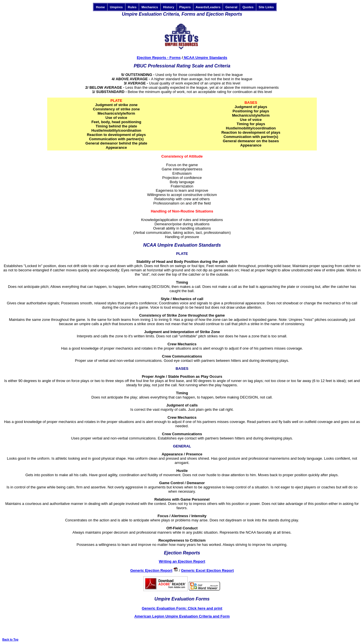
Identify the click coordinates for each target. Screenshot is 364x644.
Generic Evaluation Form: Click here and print (182, 608)
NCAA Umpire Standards (205, 58)
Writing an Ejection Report (182, 561)
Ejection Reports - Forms (159, 58)
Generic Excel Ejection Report (207, 570)
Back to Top (10, 640)
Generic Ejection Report (151, 570)
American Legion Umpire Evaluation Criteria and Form (182, 616)
